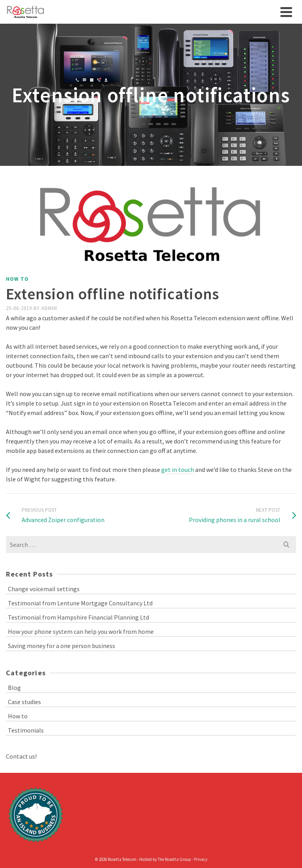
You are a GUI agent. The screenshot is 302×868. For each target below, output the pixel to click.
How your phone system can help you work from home (81, 631)
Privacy (201, 859)
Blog (14, 688)
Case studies (24, 702)
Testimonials (26, 730)
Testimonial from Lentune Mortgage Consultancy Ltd (80, 603)
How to (17, 279)
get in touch (178, 470)
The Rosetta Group (174, 859)
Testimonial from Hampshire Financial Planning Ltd (78, 617)
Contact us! (21, 756)
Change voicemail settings (44, 589)
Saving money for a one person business (62, 646)
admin (49, 308)
